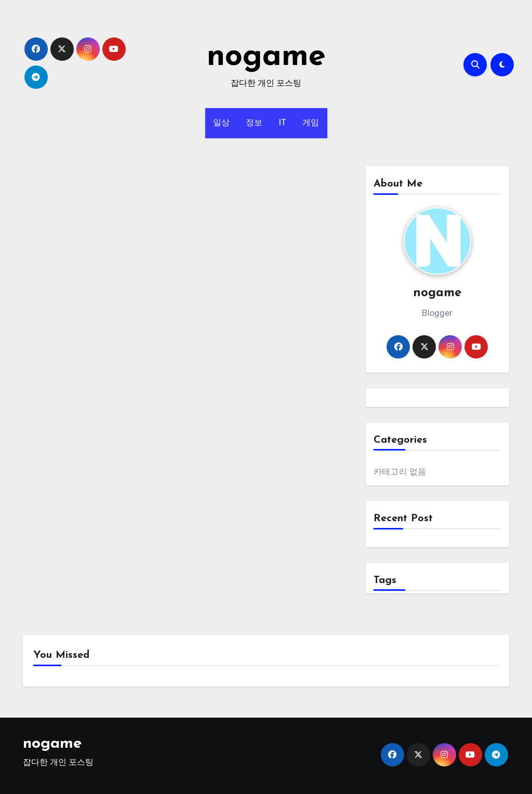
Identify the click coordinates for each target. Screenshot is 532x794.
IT (283, 123)
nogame (266, 57)
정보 (254, 123)
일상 (222, 123)
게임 (311, 123)
